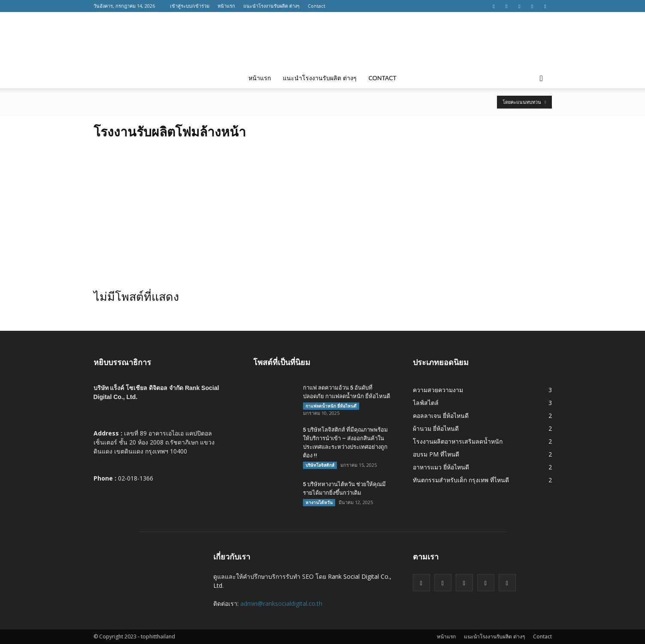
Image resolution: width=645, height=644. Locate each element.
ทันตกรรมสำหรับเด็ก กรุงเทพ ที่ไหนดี (461, 480)
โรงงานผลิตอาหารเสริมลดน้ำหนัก (458, 441)
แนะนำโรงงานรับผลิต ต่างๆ (271, 6)
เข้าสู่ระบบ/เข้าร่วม (190, 6)
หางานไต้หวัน (319, 502)
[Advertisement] (323, 212)
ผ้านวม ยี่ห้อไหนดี (436, 428)
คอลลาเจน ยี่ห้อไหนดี (441, 416)
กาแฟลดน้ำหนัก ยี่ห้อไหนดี (331, 406)
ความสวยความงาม (438, 390)
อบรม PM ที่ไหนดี (436, 454)
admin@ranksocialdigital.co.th (281, 603)
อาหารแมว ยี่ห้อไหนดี (441, 467)
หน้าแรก (226, 6)
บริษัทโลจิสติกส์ (320, 465)
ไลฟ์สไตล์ (426, 403)
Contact (316, 6)
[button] (542, 78)
